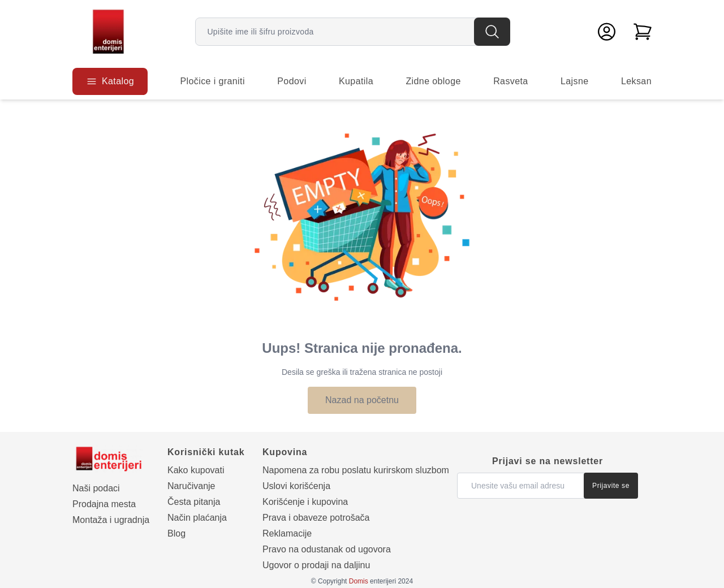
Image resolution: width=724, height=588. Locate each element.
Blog (176, 533)
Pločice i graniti (212, 81)
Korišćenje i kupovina (305, 502)
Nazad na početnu (362, 400)
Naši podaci (96, 488)
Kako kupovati (196, 470)
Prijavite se (611, 486)
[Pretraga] (492, 32)
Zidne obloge (433, 81)
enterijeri (372, 581)
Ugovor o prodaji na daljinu (316, 565)
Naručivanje (191, 486)
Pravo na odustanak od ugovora (327, 549)
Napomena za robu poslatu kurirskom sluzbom (356, 470)
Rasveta (511, 81)
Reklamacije (287, 533)
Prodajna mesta (104, 504)
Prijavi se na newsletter (548, 461)
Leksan (636, 81)
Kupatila (356, 81)
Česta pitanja (194, 502)
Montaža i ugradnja (111, 520)
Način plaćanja (197, 518)
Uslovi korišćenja (296, 486)
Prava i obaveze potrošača (316, 518)
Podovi (292, 81)
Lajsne (575, 81)
